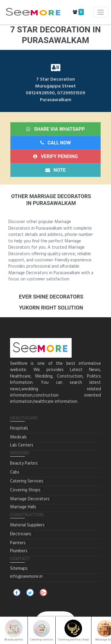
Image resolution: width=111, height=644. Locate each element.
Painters (18, 543)
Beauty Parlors (24, 463)
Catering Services (27, 481)
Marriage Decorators (30, 499)
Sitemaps (19, 569)
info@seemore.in (26, 577)
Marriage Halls (23, 507)
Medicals (18, 437)
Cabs (15, 472)
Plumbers (19, 551)
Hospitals (19, 428)
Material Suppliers (27, 525)
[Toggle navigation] (101, 12)
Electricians (21, 534)
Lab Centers (22, 445)
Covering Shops (25, 490)
